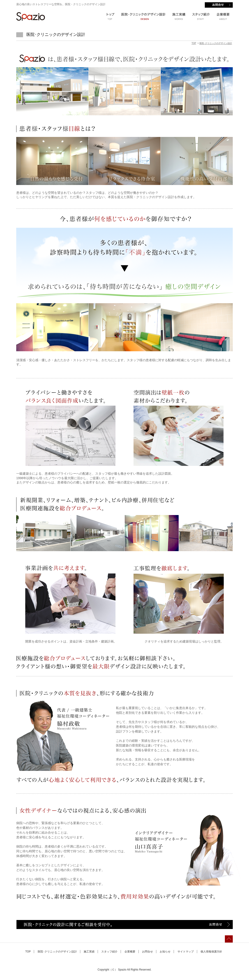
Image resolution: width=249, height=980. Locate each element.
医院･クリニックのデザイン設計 (216, 43)
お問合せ (148, 952)
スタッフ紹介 (109, 952)
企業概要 (130, 952)
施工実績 (89, 952)
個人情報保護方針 (211, 952)
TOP (194, 43)
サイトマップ (186, 952)
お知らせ (165, 952)
